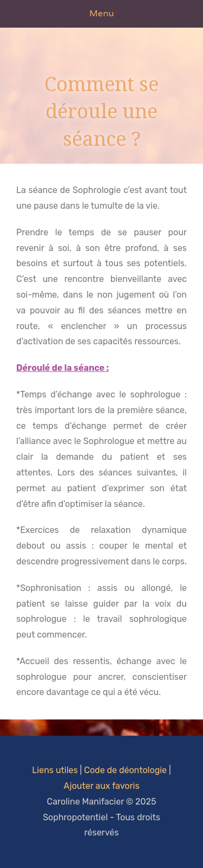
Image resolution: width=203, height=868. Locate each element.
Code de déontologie (125, 770)
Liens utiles (55, 770)
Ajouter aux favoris (101, 786)
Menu (101, 13)
